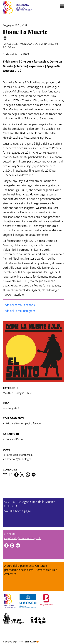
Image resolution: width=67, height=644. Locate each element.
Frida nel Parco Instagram (19, 311)
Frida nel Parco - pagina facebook (25, 423)
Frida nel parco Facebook (19, 305)
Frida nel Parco (14, 439)
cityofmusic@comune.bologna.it (23, 538)
